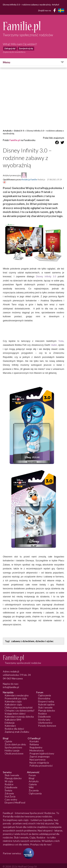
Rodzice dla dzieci (14, 725)
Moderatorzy (37, 747)
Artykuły (7, 127)
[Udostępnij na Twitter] (62, 140)
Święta (8, 787)
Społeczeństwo (13, 744)
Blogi (32, 775)
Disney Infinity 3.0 (46, 273)
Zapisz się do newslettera (14, 52)
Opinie (8, 738)
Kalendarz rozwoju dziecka (19, 713)
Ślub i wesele (45, 704)
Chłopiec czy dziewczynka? (20, 707)
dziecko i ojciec (44, 638)
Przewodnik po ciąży (16, 695)
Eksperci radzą (46, 698)
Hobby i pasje (12, 747)
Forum (32, 772)
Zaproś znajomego (40, 753)
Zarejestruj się (26, 48)
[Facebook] (55, 11)
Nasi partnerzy (38, 756)
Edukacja (10, 719)
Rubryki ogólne (46, 701)
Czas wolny (11, 796)
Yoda (61, 337)
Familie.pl (15, 137)
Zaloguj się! (10, 48)
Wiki (31, 784)
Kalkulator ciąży (13, 701)
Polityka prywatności (41, 762)
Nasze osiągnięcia (39, 759)
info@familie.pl (11, 684)
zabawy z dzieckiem (23, 638)
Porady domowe (47, 722)
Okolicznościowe (14, 750)
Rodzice (42, 710)
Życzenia (34, 787)
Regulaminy (36, 744)
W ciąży (9, 778)
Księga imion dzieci (15, 710)
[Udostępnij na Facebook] (57, 140)
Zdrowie (9, 790)
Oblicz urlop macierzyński (19, 704)
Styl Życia (10, 793)
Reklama (34, 741)
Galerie (33, 781)
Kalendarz (10, 722)
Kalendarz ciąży (13, 698)
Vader (54, 341)
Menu (7, 62)
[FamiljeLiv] (61, 10)
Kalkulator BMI (13, 716)
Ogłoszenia (44, 692)
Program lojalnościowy (42, 750)
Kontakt (34, 738)
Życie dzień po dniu (15, 741)
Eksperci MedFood (15, 799)
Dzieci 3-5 (19, 127)
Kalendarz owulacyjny (17, 692)
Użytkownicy (45, 719)
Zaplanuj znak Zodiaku (17, 728)
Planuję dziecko (47, 707)
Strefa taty (44, 716)
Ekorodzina (44, 695)
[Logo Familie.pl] (33, 27)
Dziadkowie (44, 713)
